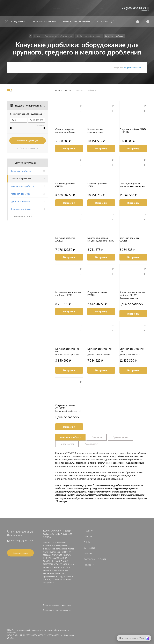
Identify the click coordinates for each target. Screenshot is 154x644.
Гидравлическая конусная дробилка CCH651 (132, 294)
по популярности (63, 90)
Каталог (88, 536)
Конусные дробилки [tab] (70, 437)
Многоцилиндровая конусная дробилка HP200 (101, 239)
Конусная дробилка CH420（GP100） (133, 131)
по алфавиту (90, 90)
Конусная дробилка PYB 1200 (100, 350)
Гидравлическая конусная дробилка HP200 (68, 294)
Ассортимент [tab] (92, 444)
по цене (79, 90)
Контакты (89, 548)
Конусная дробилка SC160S (97, 185)
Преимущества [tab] (121, 437)
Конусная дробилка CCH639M (65, 407)
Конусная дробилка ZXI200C (65, 239)
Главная (89, 531)
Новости (89, 565)
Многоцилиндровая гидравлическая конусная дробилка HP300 (133, 185)
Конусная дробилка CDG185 (129, 239)
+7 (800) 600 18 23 (134, 8)
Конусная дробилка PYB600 (97, 294)
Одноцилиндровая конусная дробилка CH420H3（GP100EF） (66, 131)
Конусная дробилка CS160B (65, 185)
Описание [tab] (97, 437)
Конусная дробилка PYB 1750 (132, 350)
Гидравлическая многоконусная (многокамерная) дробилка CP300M (97, 131)
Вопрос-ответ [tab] (67, 444)
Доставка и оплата (95, 559)
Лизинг (88, 553)
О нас (87, 542)
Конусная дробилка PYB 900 (67, 350)
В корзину (69, 148)
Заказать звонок (20, 553)
